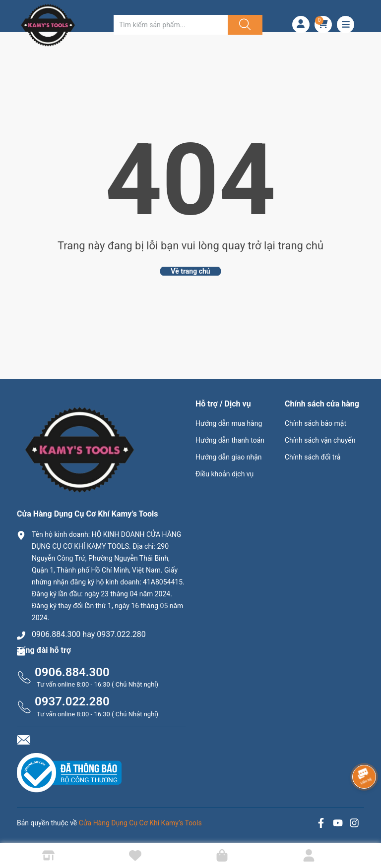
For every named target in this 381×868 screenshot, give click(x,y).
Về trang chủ (190, 271)
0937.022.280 (72, 701)
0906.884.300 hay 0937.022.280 (89, 634)
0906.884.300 (72, 672)
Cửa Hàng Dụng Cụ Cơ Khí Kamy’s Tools (140, 823)
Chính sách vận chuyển (320, 440)
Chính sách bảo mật (316, 423)
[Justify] (244, 25)
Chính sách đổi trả (313, 457)
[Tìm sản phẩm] (171, 25)
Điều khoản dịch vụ (224, 474)
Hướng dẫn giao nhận (229, 457)
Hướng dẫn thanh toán (230, 440)
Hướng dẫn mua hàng (229, 423)
